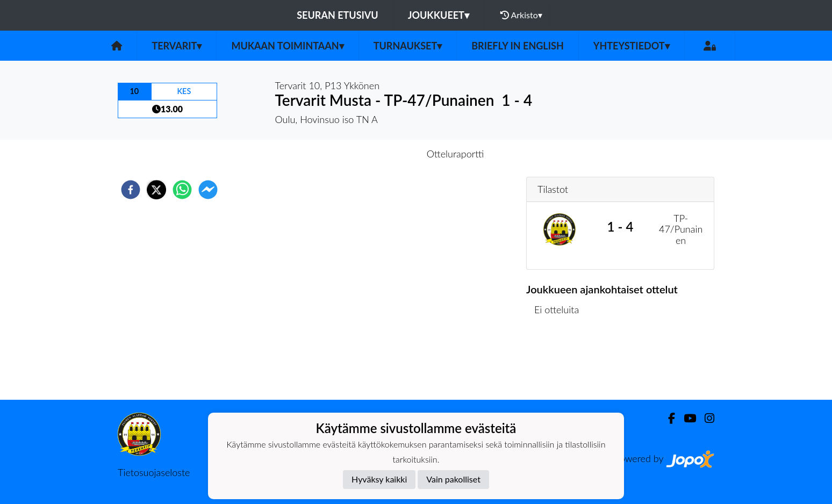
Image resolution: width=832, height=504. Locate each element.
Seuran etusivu (338, 15)
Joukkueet (439, 15)
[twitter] (156, 190)
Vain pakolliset (453, 479)
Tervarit (177, 46)
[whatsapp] (182, 190)
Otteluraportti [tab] (456, 154)
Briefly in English (518, 46)
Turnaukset (408, 46)
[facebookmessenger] (208, 190)
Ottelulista (561, 363)
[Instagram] (705, 418)
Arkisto (521, 15)
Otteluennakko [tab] (379, 154)
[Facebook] (667, 418)
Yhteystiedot (632, 46)
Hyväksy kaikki (379, 479)
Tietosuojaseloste (154, 472)
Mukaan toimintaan (287, 46)
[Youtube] (686, 418)
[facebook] (131, 190)
